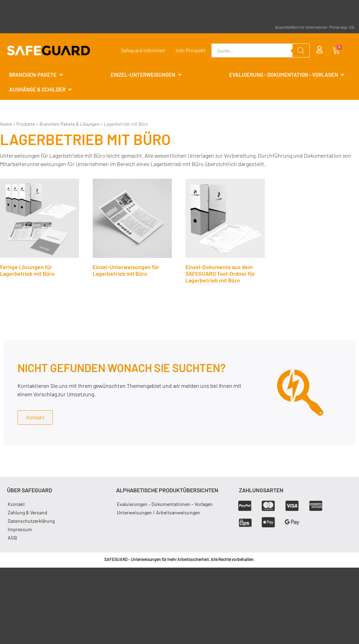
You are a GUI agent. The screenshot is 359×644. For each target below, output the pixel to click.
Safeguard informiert (143, 50)
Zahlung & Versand (27, 512)
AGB (12, 538)
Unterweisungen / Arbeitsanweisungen (159, 512)
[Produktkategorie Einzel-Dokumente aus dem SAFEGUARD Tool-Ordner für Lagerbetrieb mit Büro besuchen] (225, 233)
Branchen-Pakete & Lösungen (69, 124)
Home (6, 124)
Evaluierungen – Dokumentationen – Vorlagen (165, 504)
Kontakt (16, 504)
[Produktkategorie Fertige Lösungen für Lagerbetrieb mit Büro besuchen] (40, 229)
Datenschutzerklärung (31, 521)
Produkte (26, 124)
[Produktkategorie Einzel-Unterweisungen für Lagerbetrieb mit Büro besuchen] (132, 229)
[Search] (301, 50)
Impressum (20, 529)
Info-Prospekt (191, 50)
